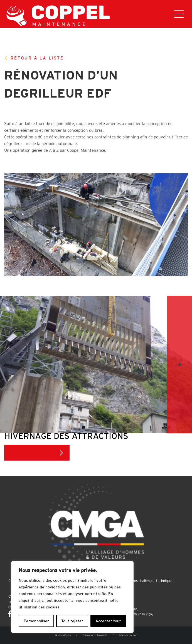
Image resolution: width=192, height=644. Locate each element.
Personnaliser (36, 621)
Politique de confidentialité (95, 635)
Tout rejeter (72, 621)
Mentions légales (63, 635)
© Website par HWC (128, 635)
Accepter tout (108, 621)
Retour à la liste (34, 58)
